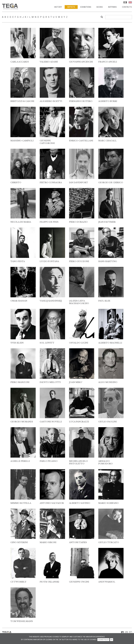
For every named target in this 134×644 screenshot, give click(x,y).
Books (100, 7)
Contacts (127, 7)
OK (112, 640)
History (58, 7)
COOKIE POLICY (103, 640)
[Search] (119, 17)
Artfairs (112, 7)
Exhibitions (86, 7)
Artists (71, 7)
